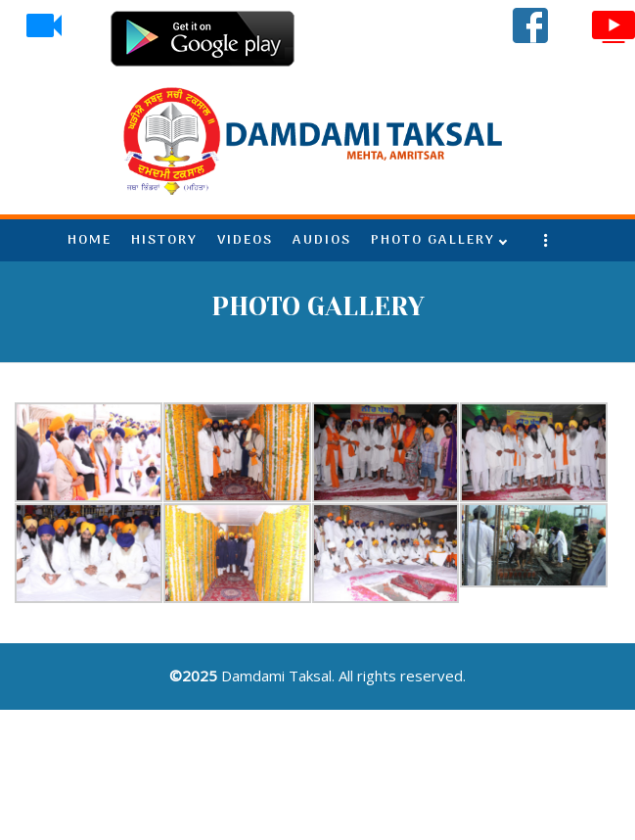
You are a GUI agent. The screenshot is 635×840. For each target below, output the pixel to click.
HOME (90, 240)
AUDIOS (322, 240)
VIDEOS (245, 240)
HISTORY (164, 240)
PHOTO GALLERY (433, 240)
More (546, 240)
